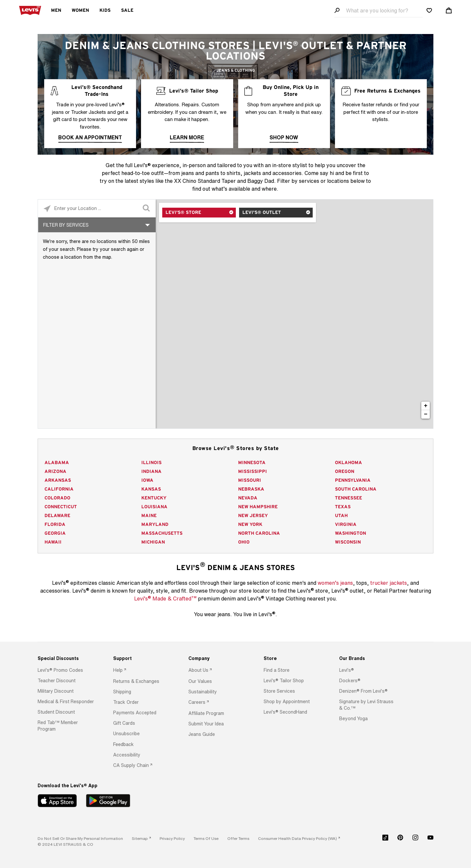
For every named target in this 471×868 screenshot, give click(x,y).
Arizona (55, 472)
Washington (350, 533)
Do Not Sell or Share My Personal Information (80, 838)
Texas (343, 507)
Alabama (57, 463)
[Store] (292, 658)
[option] (66, 670)
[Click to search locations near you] (47, 208)
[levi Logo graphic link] (30, 10)
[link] (141, 838)
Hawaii (53, 542)
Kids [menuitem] (105, 10)
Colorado (57, 498)
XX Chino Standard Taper (205, 181)
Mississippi (253, 472)
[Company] (217, 658)
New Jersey (253, 516)
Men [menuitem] (56, 10)
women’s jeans (335, 583)
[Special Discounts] (66, 658)
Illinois (151, 463)
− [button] (426, 414)
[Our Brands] (367, 658)
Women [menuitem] (80, 10)
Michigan (153, 542)
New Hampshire (258, 507)
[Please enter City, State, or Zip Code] (97, 208)
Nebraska (251, 489)
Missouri (250, 480)
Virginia (346, 525)
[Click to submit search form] (147, 208)
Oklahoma (349, 463)
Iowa (147, 480)
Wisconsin (348, 542)
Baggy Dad (261, 181)
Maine (149, 516)
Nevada (248, 498)
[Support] (141, 658)
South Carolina (356, 489)
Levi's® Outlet (262, 213)
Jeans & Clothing (235, 70)
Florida (55, 525)
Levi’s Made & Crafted (165, 598)
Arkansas (58, 480)
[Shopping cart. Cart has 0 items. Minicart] (449, 10)
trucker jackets (389, 583)
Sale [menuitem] (127, 10)
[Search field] (378, 11)
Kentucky (154, 498)
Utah (341, 516)
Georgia (55, 533)
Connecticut (61, 507)
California (59, 489)
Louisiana (154, 507)
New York (250, 525)
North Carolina (259, 533)
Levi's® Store (183, 213)
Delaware (57, 516)
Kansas (151, 489)
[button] (60, 670)
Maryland (155, 525)
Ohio (244, 542)
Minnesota (252, 463)
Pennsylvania (353, 480)
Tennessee (349, 498)
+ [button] (426, 406)
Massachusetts (162, 533)
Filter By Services (66, 225)
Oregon (345, 472)
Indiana (151, 472)
